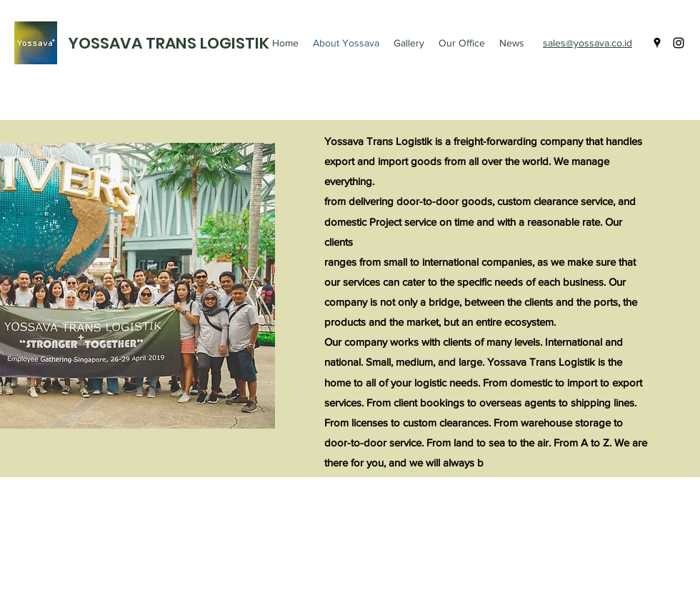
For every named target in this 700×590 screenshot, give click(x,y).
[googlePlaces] (657, 43)
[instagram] (679, 43)
